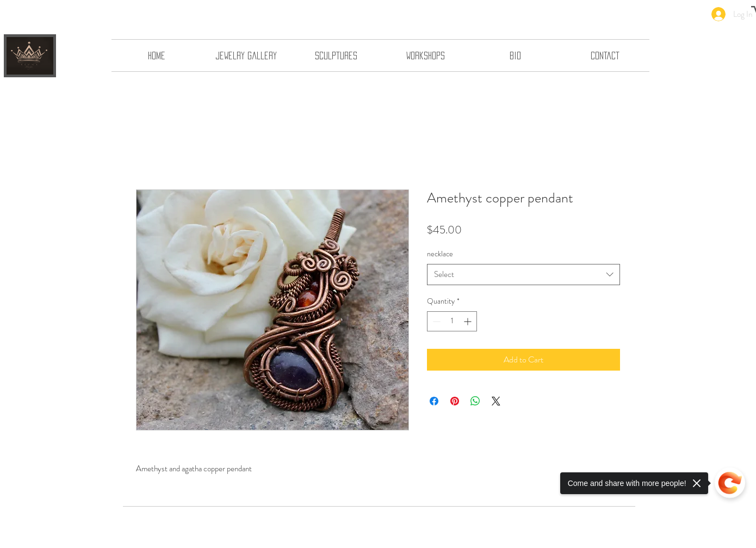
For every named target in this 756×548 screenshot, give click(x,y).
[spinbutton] (452, 321)
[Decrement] (435, 321)
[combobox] (523, 275)
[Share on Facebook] (434, 401)
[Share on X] (496, 401)
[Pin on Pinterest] (455, 401)
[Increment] (469, 321)
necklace (440, 254)
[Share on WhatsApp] (475, 401)
